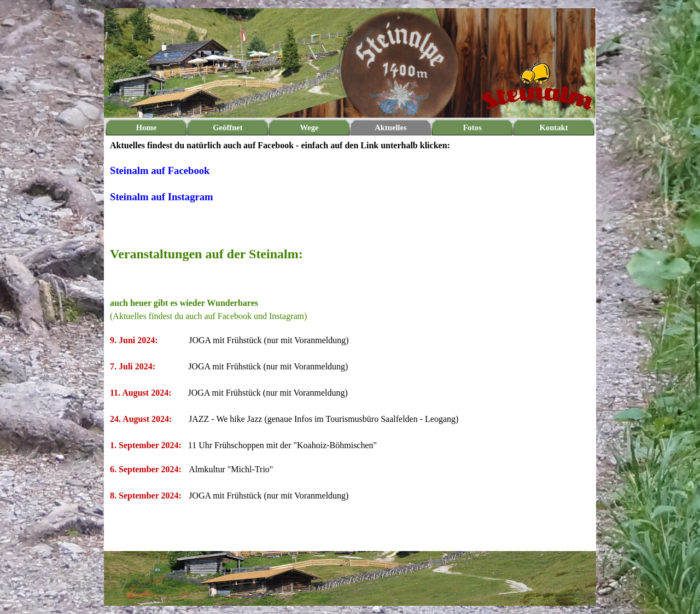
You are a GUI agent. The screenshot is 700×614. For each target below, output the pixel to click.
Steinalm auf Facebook (160, 170)
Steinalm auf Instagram (162, 197)
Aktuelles (391, 128)
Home (146, 128)
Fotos (472, 128)
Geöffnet (228, 128)
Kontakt (553, 128)
